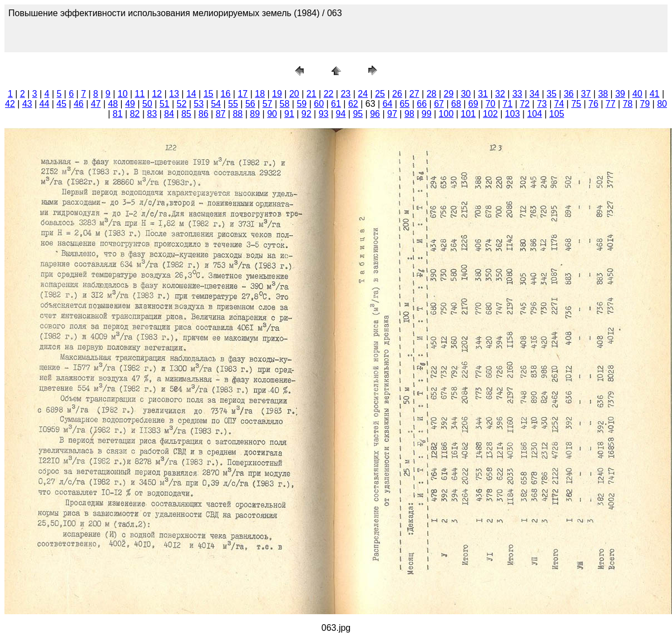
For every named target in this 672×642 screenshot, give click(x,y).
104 (535, 114)
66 (422, 104)
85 (186, 114)
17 (243, 94)
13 (174, 94)
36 (569, 94)
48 (113, 104)
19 (277, 94)
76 (594, 104)
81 (118, 114)
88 (238, 114)
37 (586, 94)
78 (627, 104)
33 (517, 94)
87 (221, 114)
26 (397, 94)
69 (473, 104)
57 (268, 104)
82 (135, 114)
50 (147, 104)
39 (620, 94)
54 (216, 104)
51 (165, 104)
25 (380, 94)
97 (392, 114)
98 (409, 114)
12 (157, 94)
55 (233, 104)
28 (432, 94)
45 (62, 104)
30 (466, 94)
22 (329, 94)
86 (204, 114)
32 (500, 94)
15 (209, 94)
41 (655, 94)
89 (255, 114)
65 (404, 104)
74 (559, 104)
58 (285, 104)
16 (226, 94)
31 (483, 94)
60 (319, 104)
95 (358, 114)
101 (468, 114)
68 (456, 104)
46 (78, 104)
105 (557, 114)
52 (182, 104)
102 (490, 114)
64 (388, 104)
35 (552, 94)
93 (324, 114)
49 (130, 104)
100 (446, 114)
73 (542, 104)
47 (96, 104)
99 (427, 114)
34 (535, 94)
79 (645, 104)
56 (250, 104)
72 (525, 104)
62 (353, 104)
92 (307, 114)
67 (439, 104)
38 (603, 94)
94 (341, 114)
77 (611, 104)
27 (414, 94)
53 (199, 104)
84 (169, 114)
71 (508, 104)
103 (513, 114)
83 (152, 114)
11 (140, 94)
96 (375, 114)
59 (302, 104)
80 (662, 104)
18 (260, 94)
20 (294, 94)
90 (272, 114)
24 (363, 94)
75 (576, 104)
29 (449, 94)
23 (345, 94)
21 (312, 94)
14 (191, 94)
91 (289, 114)
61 (336, 104)
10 (123, 94)
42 (10, 104)
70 (491, 104)
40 (638, 94)
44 (45, 104)
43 (27, 104)
